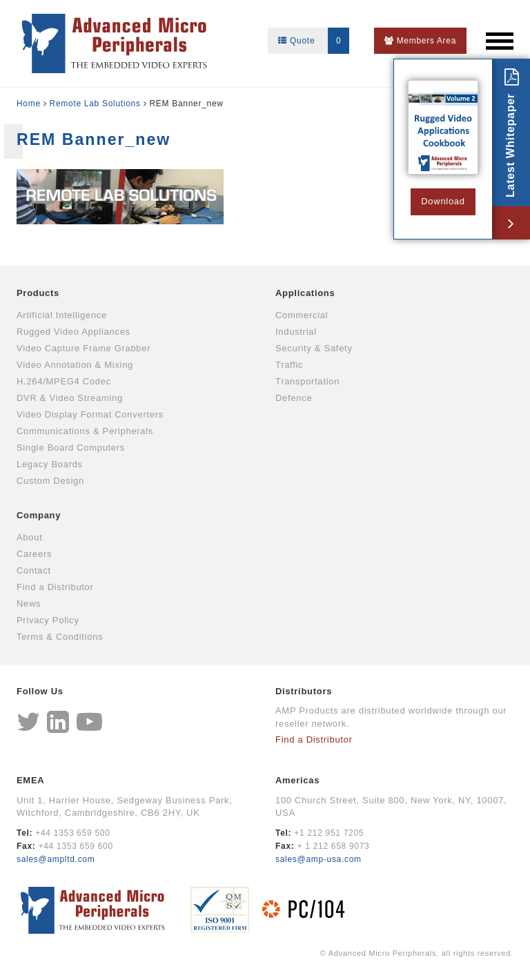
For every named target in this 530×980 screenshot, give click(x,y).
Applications (305, 293)
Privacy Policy (48, 620)
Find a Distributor (55, 587)
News (29, 604)
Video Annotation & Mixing (75, 365)
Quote (314, 41)
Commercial (302, 315)
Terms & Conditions (60, 637)
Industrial (296, 332)
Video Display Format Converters (90, 414)
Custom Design (50, 481)
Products (38, 293)
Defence (294, 398)
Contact (34, 570)
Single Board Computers (71, 448)
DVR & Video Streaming (70, 398)
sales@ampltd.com (56, 859)
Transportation (307, 381)
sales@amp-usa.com (318, 859)
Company (39, 515)
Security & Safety (314, 348)
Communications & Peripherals (85, 431)
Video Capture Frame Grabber (84, 348)
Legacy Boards (50, 464)
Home (29, 104)
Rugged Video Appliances (73, 332)
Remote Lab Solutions (95, 104)
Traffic (289, 365)
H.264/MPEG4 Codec (64, 381)
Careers (34, 554)
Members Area (420, 41)
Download (443, 201)
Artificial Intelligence (62, 315)
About (29, 537)
